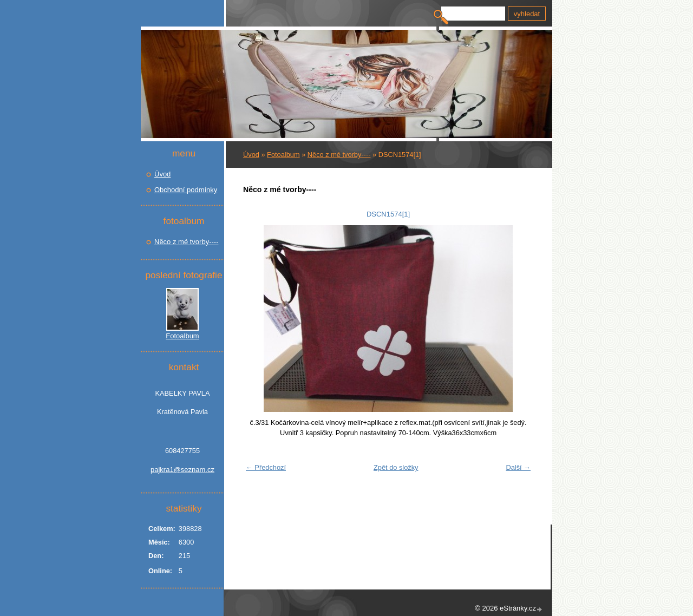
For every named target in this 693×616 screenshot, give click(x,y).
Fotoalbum (283, 155)
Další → (518, 467)
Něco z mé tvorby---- (339, 155)
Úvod (251, 155)
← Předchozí (266, 467)
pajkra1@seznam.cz (182, 470)
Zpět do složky (396, 467)
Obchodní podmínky (186, 190)
